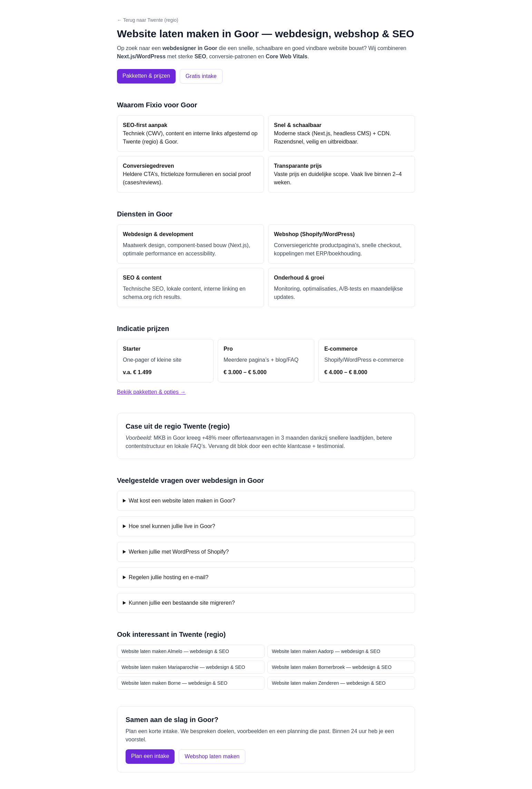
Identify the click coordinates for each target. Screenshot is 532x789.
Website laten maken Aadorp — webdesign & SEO (326, 651)
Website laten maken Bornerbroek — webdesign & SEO (332, 667)
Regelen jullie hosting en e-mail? (169, 577)
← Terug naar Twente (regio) (148, 20)
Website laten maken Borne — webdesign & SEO (174, 683)
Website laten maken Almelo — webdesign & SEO (175, 651)
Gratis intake (201, 76)
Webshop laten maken (212, 756)
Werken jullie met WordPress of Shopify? (179, 552)
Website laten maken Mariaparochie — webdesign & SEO (183, 667)
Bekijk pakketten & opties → (151, 392)
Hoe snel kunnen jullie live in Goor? (172, 526)
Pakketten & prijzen (146, 76)
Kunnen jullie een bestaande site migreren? (182, 603)
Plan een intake (150, 756)
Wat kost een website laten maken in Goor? (182, 501)
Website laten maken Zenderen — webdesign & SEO (329, 683)
